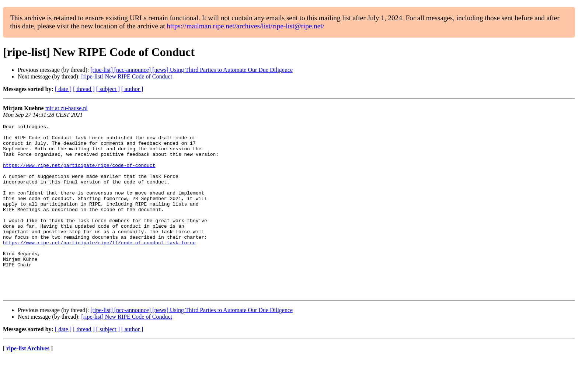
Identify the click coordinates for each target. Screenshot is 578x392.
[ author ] (132, 89)
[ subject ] (108, 89)
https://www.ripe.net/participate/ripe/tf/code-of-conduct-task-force (99, 267)
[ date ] (63, 89)
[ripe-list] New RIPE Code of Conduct (127, 76)
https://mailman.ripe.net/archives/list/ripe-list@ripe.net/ (245, 26)
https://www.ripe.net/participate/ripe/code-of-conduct (79, 174)
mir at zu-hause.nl (67, 108)
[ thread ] (84, 89)
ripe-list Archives (28, 383)
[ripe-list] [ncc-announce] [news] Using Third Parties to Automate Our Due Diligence (191, 70)
